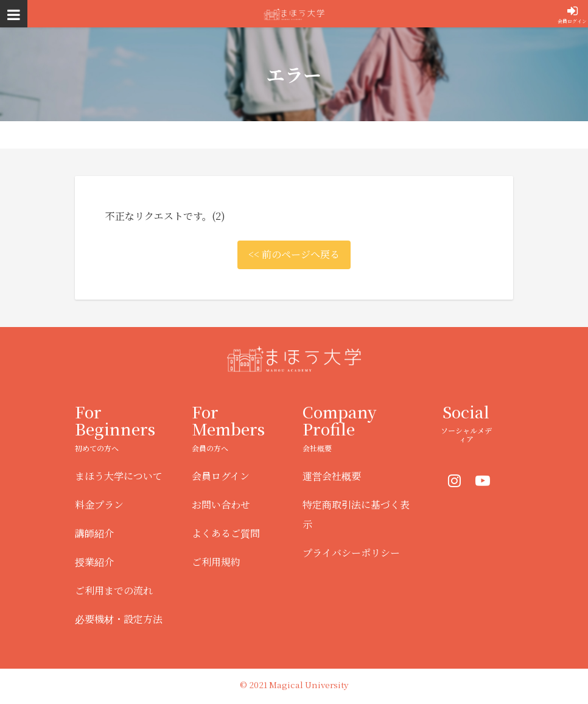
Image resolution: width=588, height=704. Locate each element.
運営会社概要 (332, 476)
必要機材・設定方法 (119, 619)
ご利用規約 (216, 562)
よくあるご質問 (226, 533)
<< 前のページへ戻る (294, 254)
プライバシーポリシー (351, 553)
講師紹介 (94, 533)
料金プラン (99, 505)
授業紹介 (94, 562)
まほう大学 (294, 14)
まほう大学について (119, 476)
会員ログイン (572, 21)
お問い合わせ (221, 505)
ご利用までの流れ (114, 590)
